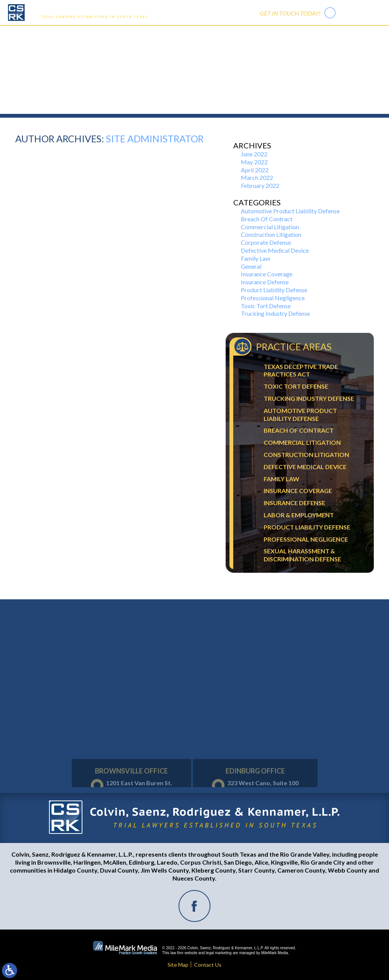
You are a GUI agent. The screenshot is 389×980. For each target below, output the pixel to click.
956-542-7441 (360, 13)
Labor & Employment (299, 515)
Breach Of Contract (267, 219)
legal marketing (219, 953)
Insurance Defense (265, 282)
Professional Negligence (273, 298)
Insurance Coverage (267, 274)
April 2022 (255, 170)
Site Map (178, 965)
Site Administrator (155, 139)
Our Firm (144, 34)
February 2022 (260, 185)
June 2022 (254, 154)
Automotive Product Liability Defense (290, 211)
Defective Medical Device (275, 250)
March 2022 (257, 177)
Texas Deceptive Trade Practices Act (301, 370)
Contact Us (267, 34)
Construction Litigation (271, 234)
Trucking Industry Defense (275, 313)
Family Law (255, 258)
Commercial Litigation (270, 227)
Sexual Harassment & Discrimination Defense (302, 555)
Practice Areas (183, 34)
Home (115, 34)
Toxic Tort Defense (266, 306)
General (251, 266)
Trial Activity (227, 34)
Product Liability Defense (274, 290)
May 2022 (254, 162)
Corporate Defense (266, 242)
